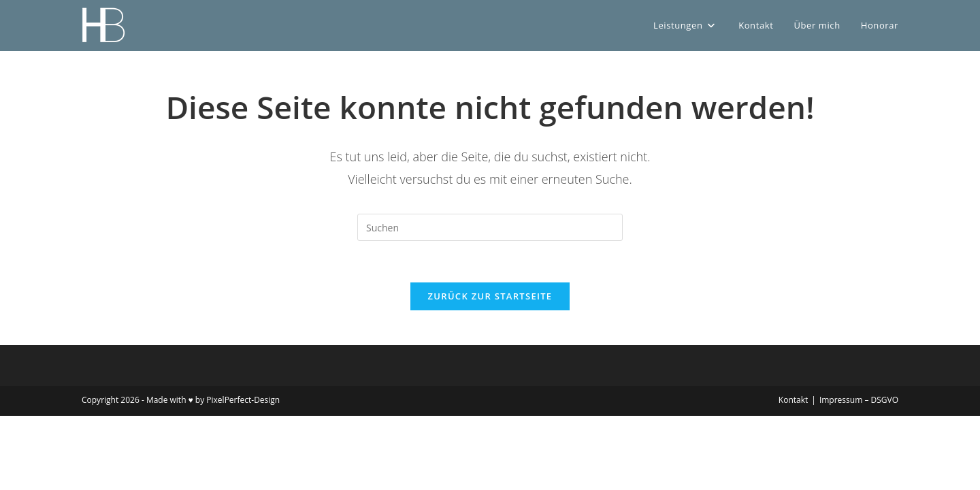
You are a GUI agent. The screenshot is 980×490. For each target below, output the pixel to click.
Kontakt (793, 400)
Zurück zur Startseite (490, 296)
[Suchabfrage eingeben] (490, 227)
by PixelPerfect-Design (238, 400)
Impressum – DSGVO (859, 400)
